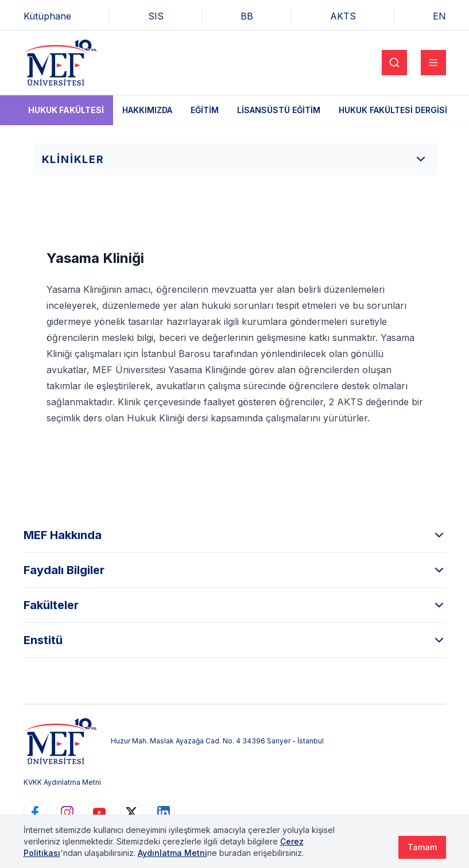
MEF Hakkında (235, 535)
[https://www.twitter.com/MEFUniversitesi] (131, 812)
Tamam (422, 847)
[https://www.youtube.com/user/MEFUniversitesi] (99, 812)
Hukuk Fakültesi (66, 110)
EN (439, 16)
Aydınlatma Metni (173, 853)
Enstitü (235, 640)
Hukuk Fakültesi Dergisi (393, 110)
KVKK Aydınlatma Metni (62, 782)
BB (247, 16)
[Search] (394, 63)
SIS (156, 16)
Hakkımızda (147, 110)
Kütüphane (47, 16)
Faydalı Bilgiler (235, 570)
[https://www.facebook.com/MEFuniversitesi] (35, 812)
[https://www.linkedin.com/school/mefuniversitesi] (164, 812)
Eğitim (205, 110)
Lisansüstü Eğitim (279, 110)
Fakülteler (235, 605)
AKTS (343, 16)
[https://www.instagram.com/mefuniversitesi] (67, 812)
